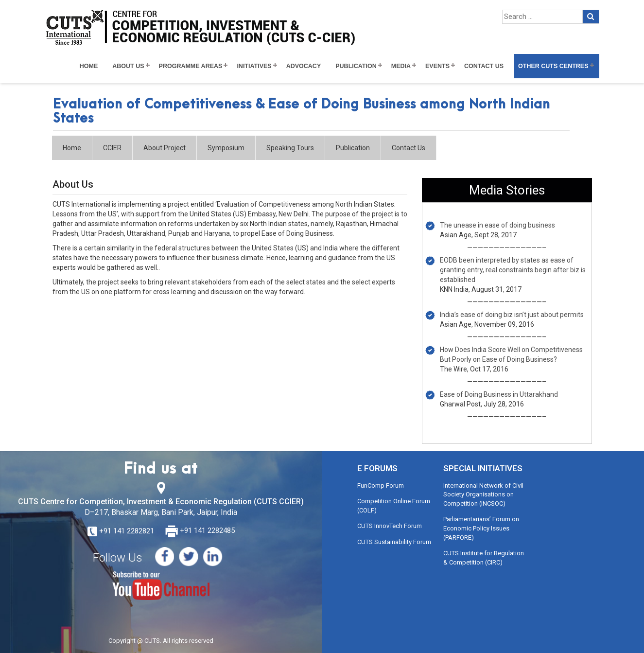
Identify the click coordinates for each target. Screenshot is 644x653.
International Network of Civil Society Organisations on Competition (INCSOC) (483, 494)
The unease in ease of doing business (497, 225)
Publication (356, 66)
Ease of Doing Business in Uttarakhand (499, 394)
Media (401, 66)
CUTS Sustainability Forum (394, 542)
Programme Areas (191, 66)
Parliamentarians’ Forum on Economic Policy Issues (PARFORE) (481, 528)
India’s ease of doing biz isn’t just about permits (512, 315)
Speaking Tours (290, 148)
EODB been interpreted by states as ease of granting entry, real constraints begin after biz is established (513, 270)
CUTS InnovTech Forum (390, 526)
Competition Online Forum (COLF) (394, 506)
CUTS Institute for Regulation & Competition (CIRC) (484, 558)
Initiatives (254, 66)
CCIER (112, 148)
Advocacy (304, 66)
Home (89, 66)
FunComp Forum (381, 485)
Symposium (226, 148)
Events (437, 66)
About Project (165, 148)
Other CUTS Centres (553, 66)
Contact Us (484, 66)
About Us (128, 66)
